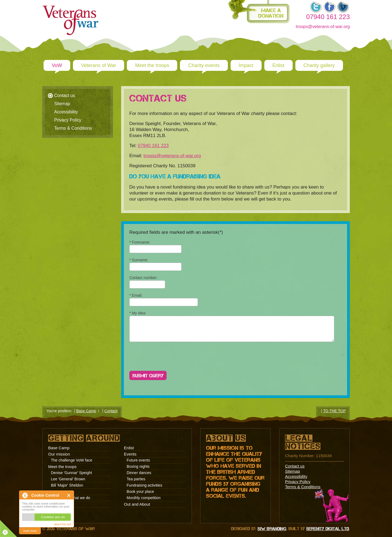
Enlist (278, 65)
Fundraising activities (144, 485)
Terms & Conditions (73, 128)
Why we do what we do (71, 498)
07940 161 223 (153, 146)
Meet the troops (152, 65)
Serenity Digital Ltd (328, 529)
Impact (246, 65)
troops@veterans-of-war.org (323, 27)
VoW (57, 65)
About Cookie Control (25, 495)
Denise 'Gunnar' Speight (71, 473)
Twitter (316, 7)
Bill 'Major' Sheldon (67, 485)
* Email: (136, 295)
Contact (111, 411)
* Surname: (139, 260)
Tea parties (136, 479)
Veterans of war (83, 7)
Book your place (140, 492)
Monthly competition (144, 498)
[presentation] (171, 357)
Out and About (137, 504)
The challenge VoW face (72, 460)
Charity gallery (319, 65)
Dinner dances (139, 473)
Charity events (204, 65)
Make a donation (271, 13)
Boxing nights (138, 466)
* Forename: (140, 242)
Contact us (65, 95)
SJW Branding (272, 529)
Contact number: (143, 278)
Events (130, 454)
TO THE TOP (334, 411)
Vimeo (343, 7)
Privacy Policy (68, 120)
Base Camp (86, 411)
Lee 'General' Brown (68, 479)
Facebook (329, 7)
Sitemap (62, 104)
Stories (57, 504)
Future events (138, 460)
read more (30, 531)
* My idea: (138, 313)
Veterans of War (99, 65)
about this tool (63, 524)
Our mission (59, 454)
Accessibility (66, 112)
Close (69, 495)
